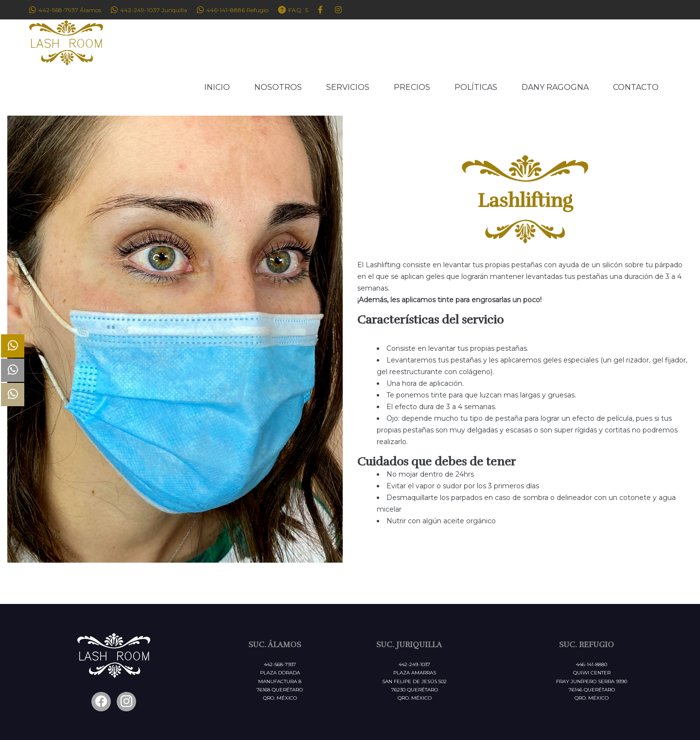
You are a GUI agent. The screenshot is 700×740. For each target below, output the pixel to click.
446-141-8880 (592, 664)
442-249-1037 (414, 664)
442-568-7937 (280, 664)
